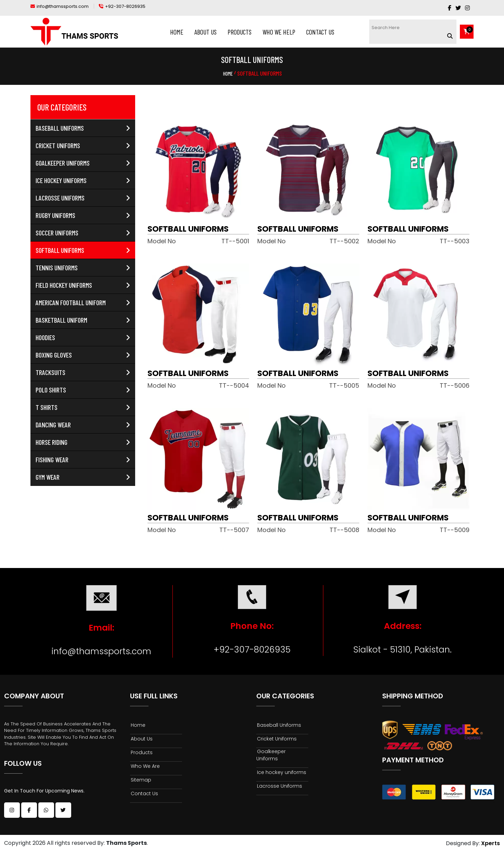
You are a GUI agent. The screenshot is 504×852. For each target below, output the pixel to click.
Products (240, 32)
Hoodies (83, 337)
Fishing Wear (83, 460)
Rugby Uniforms (83, 215)
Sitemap (141, 780)
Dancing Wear (83, 425)
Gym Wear (83, 477)
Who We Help (279, 32)
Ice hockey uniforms (83, 180)
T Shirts (83, 407)
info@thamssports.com (101, 651)
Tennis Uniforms (83, 268)
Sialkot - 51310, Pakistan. (403, 650)
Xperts (490, 844)
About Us (205, 32)
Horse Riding (83, 442)
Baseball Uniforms (83, 128)
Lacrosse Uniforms (83, 198)
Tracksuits (83, 372)
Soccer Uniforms (83, 233)
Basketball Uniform (83, 320)
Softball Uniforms (83, 250)
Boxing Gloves (83, 355)
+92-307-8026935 (252, 650)
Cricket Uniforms (83, 145)
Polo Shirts (83, 390)
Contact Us (320, 32)
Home (177, 32)
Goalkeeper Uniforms (83, 163)
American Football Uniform (83, 302)
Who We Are (145, 766)
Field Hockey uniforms (83, 285)
